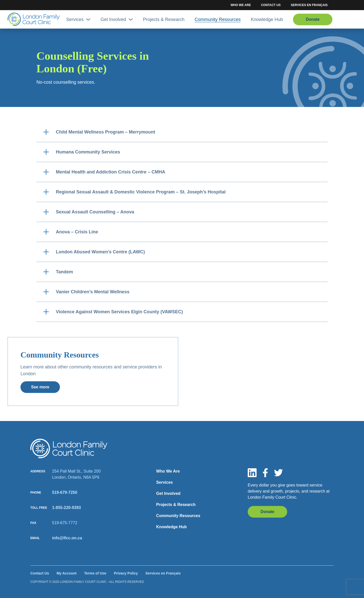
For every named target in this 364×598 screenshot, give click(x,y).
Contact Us (271, 5)
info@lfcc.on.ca (67, 538)
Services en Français (309, 5)
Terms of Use (95, 573)
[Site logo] (69, 449)
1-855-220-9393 (66, 508)
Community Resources (218, 19)
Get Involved (117, 19)
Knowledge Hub (267, 19)
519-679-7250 (65, 492)
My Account (67, 573)
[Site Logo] (34, 19)
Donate (313, 19)
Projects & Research (164, 19)
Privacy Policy (126, 573)
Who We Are (241, 5)
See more (40, 387)
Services (78, 19)
